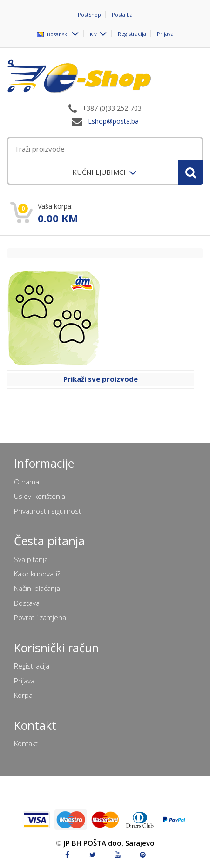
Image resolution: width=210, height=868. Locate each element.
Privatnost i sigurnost (47, 511)
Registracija (132, 34)
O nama (27, 482)
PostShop (89, 15)
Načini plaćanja (37, 588)
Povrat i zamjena (40, 617)
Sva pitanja (31, 559)
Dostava (27, 603)
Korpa (23, 695)
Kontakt (26, 743)
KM (94, 34)
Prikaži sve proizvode (101, 379)
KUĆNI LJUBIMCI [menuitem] (100, 172)
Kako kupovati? (37, 574)
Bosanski (53, 34)
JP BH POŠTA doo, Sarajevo (109, 843)
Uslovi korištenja (40, 496)
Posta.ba (122, 15)
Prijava (165, 34)
